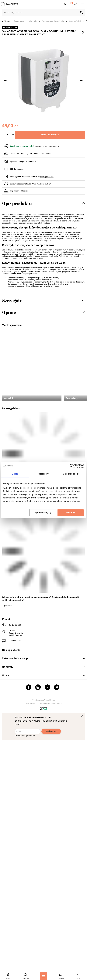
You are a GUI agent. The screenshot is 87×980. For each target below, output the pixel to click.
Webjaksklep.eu (49, 700)
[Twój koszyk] (75, 4)
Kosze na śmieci (75, 21)
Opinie (9, 312)
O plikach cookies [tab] (72, 474)
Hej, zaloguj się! (65, 4)
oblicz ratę (24, 191)
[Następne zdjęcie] (82, 80)
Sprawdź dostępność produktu (23, 161)
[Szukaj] (82, 13)
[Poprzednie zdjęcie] (5, 80)
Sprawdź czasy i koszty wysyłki (48, 146)
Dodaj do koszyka (50, 135)
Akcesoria (33, 21)
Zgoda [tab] (15, 474)
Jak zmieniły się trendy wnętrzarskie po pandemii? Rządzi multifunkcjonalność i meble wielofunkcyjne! (41, 599)
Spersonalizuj (43, 513)
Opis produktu (17, 203)
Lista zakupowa (71, 3)
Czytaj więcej (7, 605)
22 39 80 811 (34, 184)
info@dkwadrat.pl (16, 640)
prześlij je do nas (47, 177)
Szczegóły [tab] (43, 474)
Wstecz (6, 21)
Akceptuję (71, 513)
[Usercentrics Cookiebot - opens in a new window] (72, 466)
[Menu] (43, 976)
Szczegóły (12, 300)
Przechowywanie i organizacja (53, 21)
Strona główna (19, 21)
